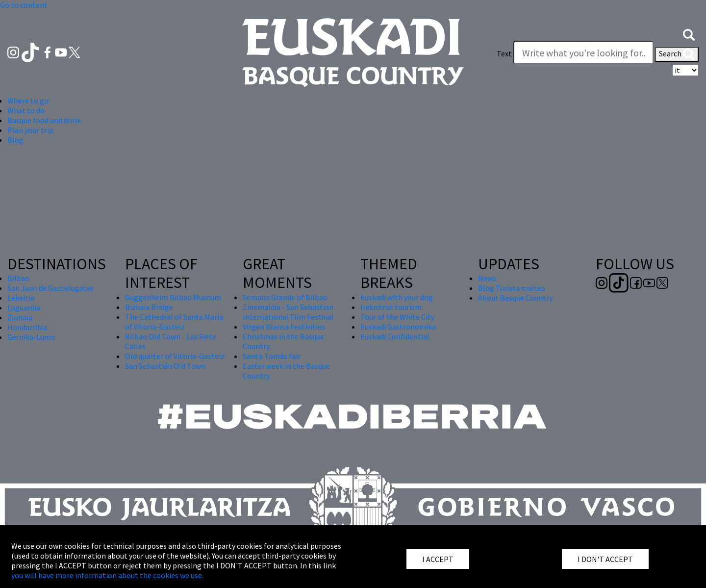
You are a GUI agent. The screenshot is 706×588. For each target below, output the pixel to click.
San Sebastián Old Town (165, 366)
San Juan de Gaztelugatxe (50, 288)
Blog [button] (15, 140)
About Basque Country (515, 298)
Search (677, 54)
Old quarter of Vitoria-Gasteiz (175, 356)
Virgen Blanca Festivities (284, 327)
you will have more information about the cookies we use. (107, 575)
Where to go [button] (28, 101)
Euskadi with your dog (397, 297)
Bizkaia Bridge (149, 307)
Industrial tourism (391, 307)
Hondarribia (27, 327)
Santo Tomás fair (272, 356)
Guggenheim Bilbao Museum (173, 297)
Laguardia (24, 307)
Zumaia (20, 317)
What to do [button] (26, 110)
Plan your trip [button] (30, 130)
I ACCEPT (438, 559)
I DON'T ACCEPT (605, 559)
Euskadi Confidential (395, 336)
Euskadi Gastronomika (398, 327)
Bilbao (18, 278)
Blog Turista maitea (512, 288)
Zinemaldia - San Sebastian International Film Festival (288, 312)
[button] (689, 34)
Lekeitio (21, 298)
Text (504, 53)
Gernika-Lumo (31, 337)
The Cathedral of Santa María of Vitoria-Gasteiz (174, 322)
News (487, 278)
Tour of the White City (397, 317)
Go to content (24, 5)
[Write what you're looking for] (583, 52)
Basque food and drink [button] (44, 120)
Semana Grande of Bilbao (285, 297)
